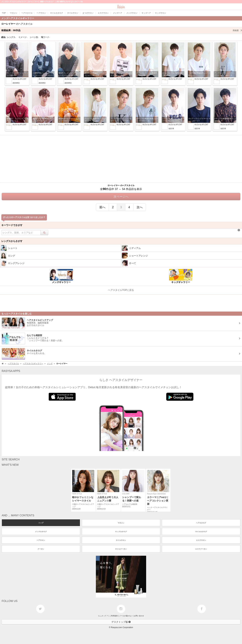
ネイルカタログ (201, 532)
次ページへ (121, 197)
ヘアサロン (41, 540)
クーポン (41, 549)
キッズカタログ (121, 532)
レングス (12, 37)
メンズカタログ (41, 532)
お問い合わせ (139, 616)
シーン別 (34, 37)
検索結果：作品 (122, 30)
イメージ (23, 37)
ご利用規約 (114, 616)
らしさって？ (103, 616)
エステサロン (201, 540)
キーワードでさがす (12, 225)
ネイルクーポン (121, 549)
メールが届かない (126, 616)
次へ (140, 207)
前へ (102, 207)
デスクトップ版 (121, 622)
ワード (46, 37)
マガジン (121, 523)
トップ (41, 523)
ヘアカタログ (201, 523)
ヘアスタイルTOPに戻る (121, 290)
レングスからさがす (12, 241)
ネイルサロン (121, 540)
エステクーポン (201, 549)
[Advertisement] (121, 159)
